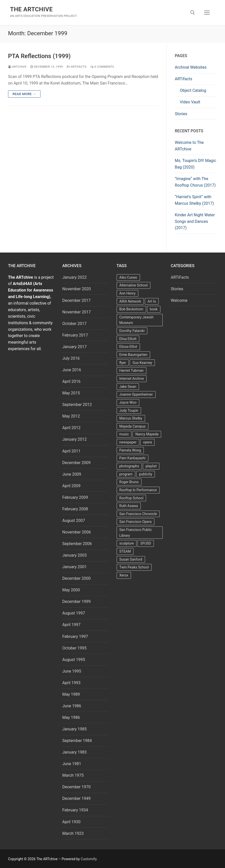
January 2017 (75, 347)
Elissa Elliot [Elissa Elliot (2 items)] (128, 347)
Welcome (179, 300)
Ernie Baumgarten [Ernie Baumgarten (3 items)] (133, 355)
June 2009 (72, 474)
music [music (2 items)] (124, 434)
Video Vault (190, 102)
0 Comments (102, 67)
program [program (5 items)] (126, 474)
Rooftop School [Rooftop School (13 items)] (131, 498)
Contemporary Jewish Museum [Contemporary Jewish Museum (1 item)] (137, 320)
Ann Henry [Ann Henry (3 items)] (128, 293)
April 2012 (72, 428)
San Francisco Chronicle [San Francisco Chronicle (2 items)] (138, 514)
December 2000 (77, 578)
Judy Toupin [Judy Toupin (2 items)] (129, 410)
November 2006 (77, 532)
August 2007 (74, 521)
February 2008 (75, 509)
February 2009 (75, 497)
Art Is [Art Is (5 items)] (152, 301)
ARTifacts (183, 79)
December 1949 (77, 798)
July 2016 (71, 358)
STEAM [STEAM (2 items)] (125, 551)
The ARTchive (31, 9)
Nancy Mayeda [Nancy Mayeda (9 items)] (147, 434)
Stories (181, 114)
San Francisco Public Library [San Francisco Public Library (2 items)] (136, 533)
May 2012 (71, 416)
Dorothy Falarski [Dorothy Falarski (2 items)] (132, 331)
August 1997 (74, 613)
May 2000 (71, 590)
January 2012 (75, 439)
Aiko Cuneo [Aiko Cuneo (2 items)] (128, 277)
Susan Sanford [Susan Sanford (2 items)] (131, 559)
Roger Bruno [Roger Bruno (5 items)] (129, 482)
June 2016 (72, 370)
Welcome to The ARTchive (189, 146)
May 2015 (71, 393)
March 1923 (73, 833)
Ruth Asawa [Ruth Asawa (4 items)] (129, 506)
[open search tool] (193, 13)
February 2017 (75, 335)
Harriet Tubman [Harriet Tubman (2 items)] (132, 370)
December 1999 (77, 602)
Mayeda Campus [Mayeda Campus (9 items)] (133, 426)
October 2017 (74, 324)
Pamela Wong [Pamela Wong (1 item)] (130, 450)
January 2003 (75, 555)
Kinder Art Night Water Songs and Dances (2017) (195, 221)
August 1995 (74, 660)
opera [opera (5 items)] (147, 442)
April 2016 (72, 381)
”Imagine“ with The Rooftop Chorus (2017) (195, 182)
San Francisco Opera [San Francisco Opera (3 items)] (136, 522)
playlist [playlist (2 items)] (151, 466)
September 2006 (77, 544)
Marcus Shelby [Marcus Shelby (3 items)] (131, 418)
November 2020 (77, 289)
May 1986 (71, 717)
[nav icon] (207, 13)
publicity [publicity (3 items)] (146, 474)
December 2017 (77, 300)
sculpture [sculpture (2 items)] (127, 543)
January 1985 (75, 729)
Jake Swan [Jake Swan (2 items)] (128, 387)
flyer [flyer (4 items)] (123, 363)
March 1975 (73, 775)
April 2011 (72, 451)
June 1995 (72, 671)
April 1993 (72, 683)
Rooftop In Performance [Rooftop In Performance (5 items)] (138, 490)
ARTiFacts (77, 67)
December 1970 (77, 787)
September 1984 (77, 741)
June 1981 (72, 764)
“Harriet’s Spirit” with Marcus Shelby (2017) (194, 200)
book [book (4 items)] (154, 309)
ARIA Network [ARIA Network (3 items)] (130, 301)
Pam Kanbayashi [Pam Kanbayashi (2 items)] (132, 458)
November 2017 (77, 312)
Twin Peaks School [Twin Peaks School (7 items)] (134, 567)
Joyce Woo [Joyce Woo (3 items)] (128, 402)
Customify (89, 859)
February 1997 (75, 636)
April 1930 (72, 822)
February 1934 (75, 810)
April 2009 (72, 486)
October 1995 (74, 648)
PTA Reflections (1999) (39, 56)
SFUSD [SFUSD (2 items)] (146, 543)
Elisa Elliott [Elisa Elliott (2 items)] (128, 339)
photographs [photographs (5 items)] (129, 466)
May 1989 (71, 694)
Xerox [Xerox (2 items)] (124, 575)
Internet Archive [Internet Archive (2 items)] (132, 379)
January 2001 (75, 567)
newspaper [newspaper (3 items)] (128, 442)
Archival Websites (191, 67)
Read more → (24, 94)
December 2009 (77, 463)
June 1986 (72, 706)
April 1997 (72, 625)
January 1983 (75, 752)
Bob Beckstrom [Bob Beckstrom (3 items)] (131, 309)
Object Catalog (193, 90)
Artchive (17, 67)
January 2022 (75, 277)
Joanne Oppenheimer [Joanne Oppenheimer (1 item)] (136, 394)
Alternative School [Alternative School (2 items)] (134, 285)
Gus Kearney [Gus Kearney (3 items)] (142, 363)
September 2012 (77, 405)
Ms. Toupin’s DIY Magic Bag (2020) (195, 164)
